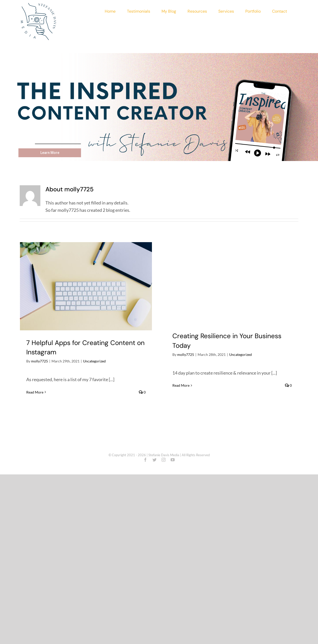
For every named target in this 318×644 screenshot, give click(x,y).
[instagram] (164, 460)
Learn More (50, 153)
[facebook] (145, 460)
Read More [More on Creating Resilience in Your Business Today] (181, 385)
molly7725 (39, 361)
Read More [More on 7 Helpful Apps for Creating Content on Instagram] (35, 392)
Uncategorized (94, 361)
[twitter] (154, 460)
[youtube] (173, 460)
